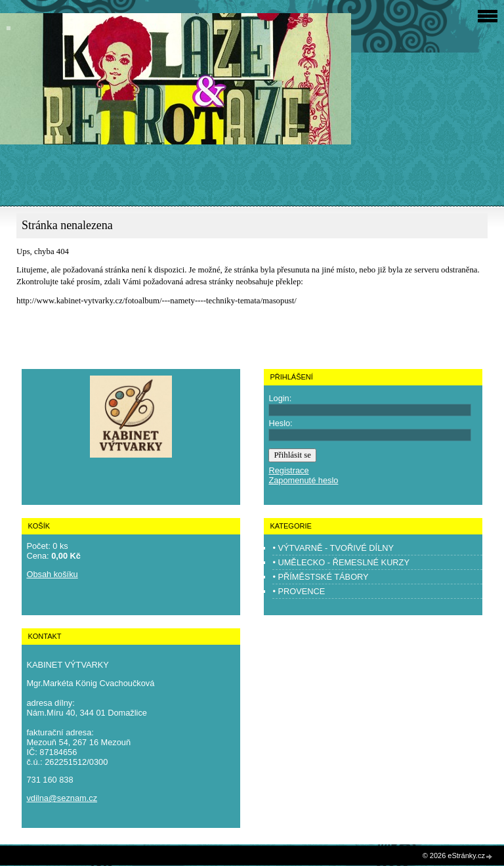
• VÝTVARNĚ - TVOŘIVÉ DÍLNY (333, 548)
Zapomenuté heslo (303, 480)
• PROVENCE (299, 591)
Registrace (288, 470)
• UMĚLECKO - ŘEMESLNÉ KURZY (341, 562)
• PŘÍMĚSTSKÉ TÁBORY (320, 577)
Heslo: (280, 423)
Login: (280, 398)
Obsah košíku (52, 574)
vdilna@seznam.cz (62, 798)
